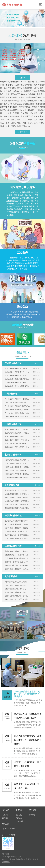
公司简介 (5, 815)
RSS (17, 857)
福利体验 (19, 815)
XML (21, 857)
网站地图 (12, 857)
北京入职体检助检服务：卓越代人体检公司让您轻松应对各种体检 (28, 740)
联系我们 (5, 818)
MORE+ (38, 363)
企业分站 (5, 857)
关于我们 (22, 78)
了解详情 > (22, 132)
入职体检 (19, 818)
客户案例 (32, 815)
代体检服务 (20, 821)
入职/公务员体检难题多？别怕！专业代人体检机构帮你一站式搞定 (28, 694)
